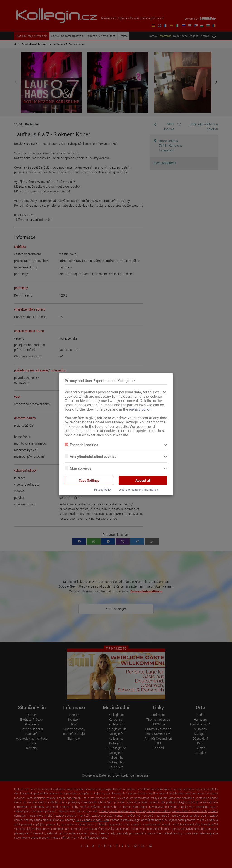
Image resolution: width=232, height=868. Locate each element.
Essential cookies (81, 445)
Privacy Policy (103, 490)
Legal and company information (138, 490)
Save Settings (89, 481)
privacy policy (140, 409)
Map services (78, 468)
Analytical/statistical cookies (91, 457)
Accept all (143, 481)
